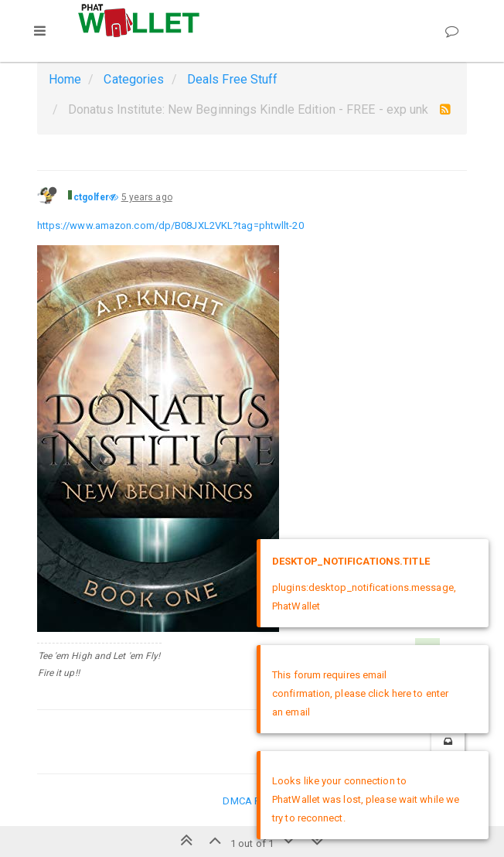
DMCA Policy (252, 801)
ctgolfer (92, 197)
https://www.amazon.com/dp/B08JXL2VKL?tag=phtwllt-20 (170, 225)
